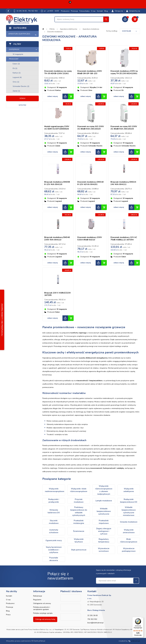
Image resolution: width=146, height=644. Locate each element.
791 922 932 (33, 11)
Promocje (74, 11)
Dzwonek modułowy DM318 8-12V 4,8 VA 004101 (90, 183)
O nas (93, 11)
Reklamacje (38, 596)
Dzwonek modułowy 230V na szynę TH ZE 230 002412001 (124, 72)
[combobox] (130, 31)
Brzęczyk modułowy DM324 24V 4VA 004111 (123, 183)
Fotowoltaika (84, 11)
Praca (8, 615)
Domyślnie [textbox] (127, 31)
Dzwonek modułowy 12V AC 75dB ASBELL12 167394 (124, 239)
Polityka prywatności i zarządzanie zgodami (42, 608)
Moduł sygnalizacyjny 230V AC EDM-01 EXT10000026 (57, 128)
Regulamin (37, 600)
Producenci (65, 11)
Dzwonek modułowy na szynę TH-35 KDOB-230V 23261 (58, 72)
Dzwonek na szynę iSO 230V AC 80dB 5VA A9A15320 (91, 128)
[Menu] (142, 618)
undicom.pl (134, 641)
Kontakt (100, 11)
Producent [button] (14, 59)
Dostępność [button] (14, 49)
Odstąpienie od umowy (42, 603)
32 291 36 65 (22, 11)
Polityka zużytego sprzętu (43, 613)
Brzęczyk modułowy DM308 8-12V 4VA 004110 (57, 183)
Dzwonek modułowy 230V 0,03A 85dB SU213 (90, 239)
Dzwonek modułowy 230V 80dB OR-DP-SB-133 (90, 72)
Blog (106, 11)
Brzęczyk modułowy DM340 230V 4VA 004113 (57, 239)
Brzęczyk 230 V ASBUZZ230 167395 (57, 294)
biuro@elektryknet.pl (95, 623)
